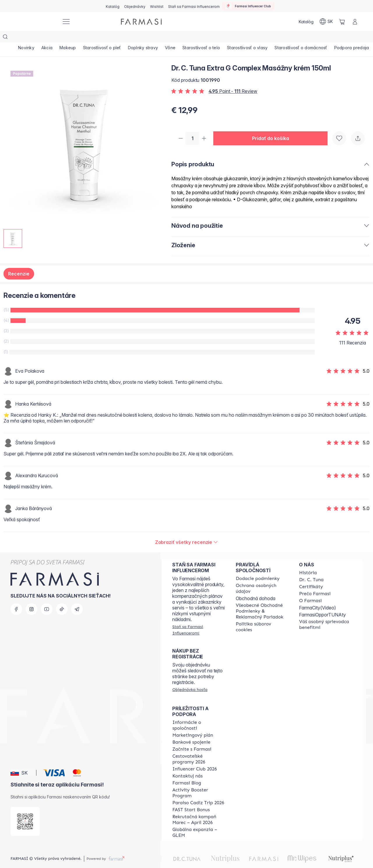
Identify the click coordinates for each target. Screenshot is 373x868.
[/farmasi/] (35, 22)
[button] (273, 127)
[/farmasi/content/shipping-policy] (258, 568)
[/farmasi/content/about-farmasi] (308, 562)
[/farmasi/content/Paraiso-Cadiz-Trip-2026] (198, 792)
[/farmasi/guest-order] (190, 678)
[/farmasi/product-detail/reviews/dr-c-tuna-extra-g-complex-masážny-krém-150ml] (187, 531)
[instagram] (31, 598)
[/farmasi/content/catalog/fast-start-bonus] (191, 799)
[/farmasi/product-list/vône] (177, 38)
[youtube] (47, 598)
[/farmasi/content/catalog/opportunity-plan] (193, 724)
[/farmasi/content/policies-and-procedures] (262, 577)
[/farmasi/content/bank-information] (191, 731)
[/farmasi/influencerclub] (248, 6)
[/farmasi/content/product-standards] (311, 576)
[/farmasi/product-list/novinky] (27, 38)
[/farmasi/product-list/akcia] (49, 38)
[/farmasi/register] (135, 6)
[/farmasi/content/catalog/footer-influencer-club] (195, 758)
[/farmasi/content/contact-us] (187, 765)
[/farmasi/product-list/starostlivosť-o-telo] (209, 38)
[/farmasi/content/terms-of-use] (262, 600)
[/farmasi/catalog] (113, 6)
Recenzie (19, 263)
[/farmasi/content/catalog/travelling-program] (199, 748)
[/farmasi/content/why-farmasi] (315, 583)
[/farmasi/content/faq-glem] (199, 821)
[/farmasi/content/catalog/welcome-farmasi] (326, 614)
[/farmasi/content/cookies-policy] (262, 616)
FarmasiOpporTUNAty (322, 604)
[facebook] (16, 598)
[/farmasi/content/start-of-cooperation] (192, 738)
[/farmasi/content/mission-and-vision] (311, 569)
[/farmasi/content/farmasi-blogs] (187, 772)
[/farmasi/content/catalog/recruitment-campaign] (199, 809)
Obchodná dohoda (256, 587)
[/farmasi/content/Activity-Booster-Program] (199, 782)
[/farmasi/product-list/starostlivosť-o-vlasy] (256, 38)
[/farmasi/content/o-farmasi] (310, 590)
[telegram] (77, 598)
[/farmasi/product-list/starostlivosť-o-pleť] (106, 38)
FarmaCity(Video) (317, 597)
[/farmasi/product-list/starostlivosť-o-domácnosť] (311, 38)
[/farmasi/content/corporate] (199, 714)
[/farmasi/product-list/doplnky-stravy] (148, 38)
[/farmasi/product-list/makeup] (71, 38)
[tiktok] (62, 598)
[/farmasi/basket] (342, 22)
